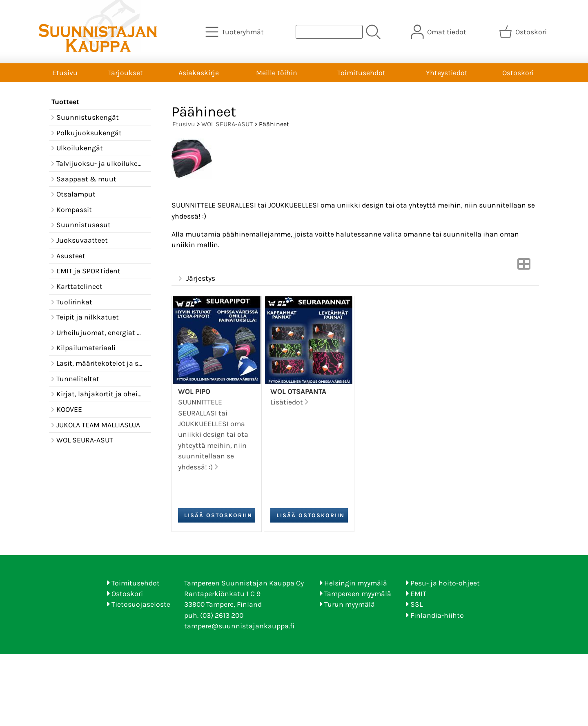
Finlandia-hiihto (437, 615)
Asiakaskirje (199, 73)
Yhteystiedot (447, 73)
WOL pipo (194, 391)
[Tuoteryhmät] (235, 32)
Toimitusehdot (361, 73)
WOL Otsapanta (298, 391)
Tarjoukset (126, 73)
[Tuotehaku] (329, 32)
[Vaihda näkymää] (524, 266)
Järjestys (196, 279)
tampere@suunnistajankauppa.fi (239, 626)
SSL (416, 604)
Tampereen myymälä (358, 594)
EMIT (418, 594)
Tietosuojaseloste (141, 604)
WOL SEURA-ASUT (227, 124)
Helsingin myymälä (356, 583)
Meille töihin (277, 73)
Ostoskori (518, 73)
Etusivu (65, 73)
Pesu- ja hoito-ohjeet (445, 583)
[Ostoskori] (524, 32)
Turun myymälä (350, 604)
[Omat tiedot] (439, 32)
